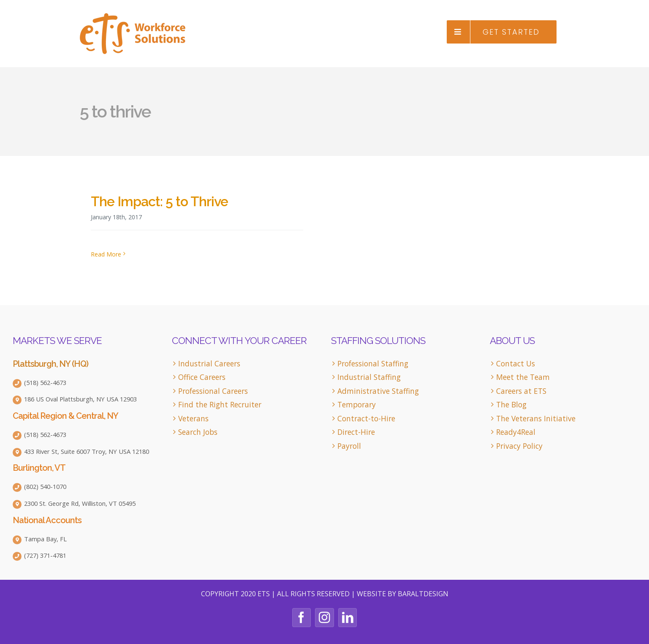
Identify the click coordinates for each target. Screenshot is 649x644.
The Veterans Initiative (536, 419)
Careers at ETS (521, 391)
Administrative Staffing (378, 391)
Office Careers (202, 377)
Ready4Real (516, 432)
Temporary (357, 405)
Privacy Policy (519, 446)
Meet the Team (523, 377)
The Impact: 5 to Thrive (159, 201)
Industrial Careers (209, 364)
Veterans (193, 419)
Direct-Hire (356, 432)
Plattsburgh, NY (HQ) (50, 364)
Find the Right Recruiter (220, 405)
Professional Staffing (373, 364)
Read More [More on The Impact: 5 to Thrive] (106, 254)
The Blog (511, 405)
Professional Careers (213, 391)
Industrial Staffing (369, 377)
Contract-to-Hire (366, 419)
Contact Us (516, 364)
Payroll (349, 446)
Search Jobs (198, 432)
